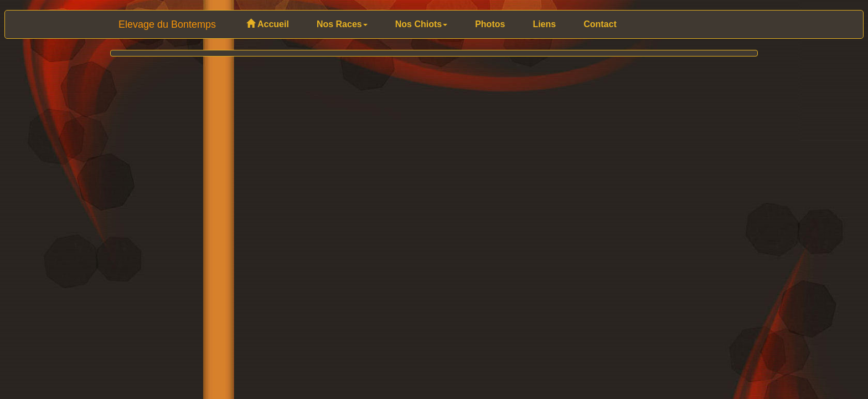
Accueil (268, 24)
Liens (544, 24)
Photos (490, 24)
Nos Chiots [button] (421, 24)
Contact (600, 24)
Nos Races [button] (342, 24)
